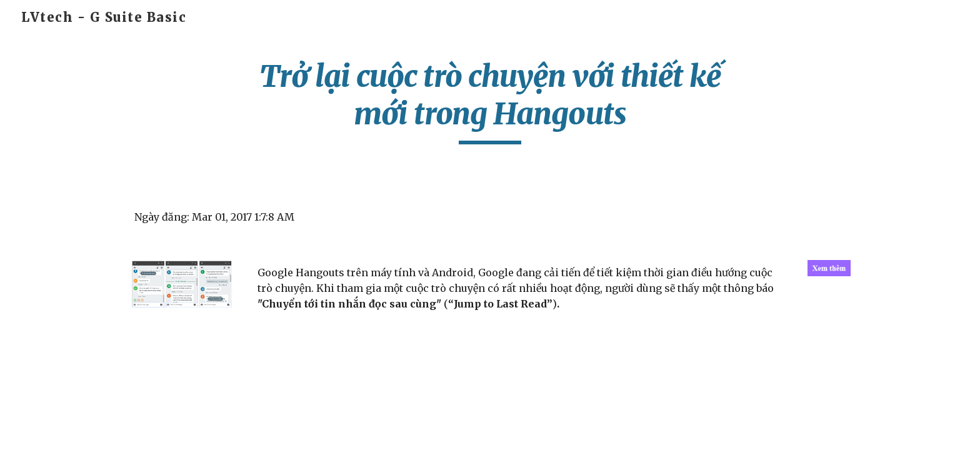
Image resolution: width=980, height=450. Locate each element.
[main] (490, 101)
